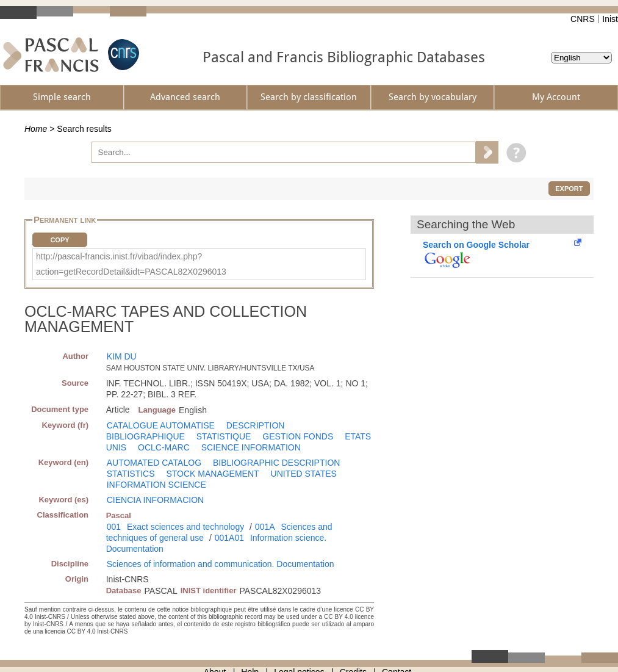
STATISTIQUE (224, 436)
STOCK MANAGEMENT (212, 474)
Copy (59, 240)
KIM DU (122, 356)
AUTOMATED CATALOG (154, 463)
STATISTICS (131, 474)
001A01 (229, 538)
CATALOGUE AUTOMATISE (161, 425)
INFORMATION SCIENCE (156, 485)
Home (36, 129)
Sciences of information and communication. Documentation (221, 564)
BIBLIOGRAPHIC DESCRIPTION (276, 463)
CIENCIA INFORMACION (155, 500)
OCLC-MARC (164, 447)
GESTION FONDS (298, 436)
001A (265, 527)
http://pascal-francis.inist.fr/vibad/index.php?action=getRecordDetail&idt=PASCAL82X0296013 (131, 264)
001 (114, 527)
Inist (610, 19)
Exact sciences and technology (185, 527)
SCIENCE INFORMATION (251, 447)
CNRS (583, 19)
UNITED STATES (304, 474)
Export (569, 189)
